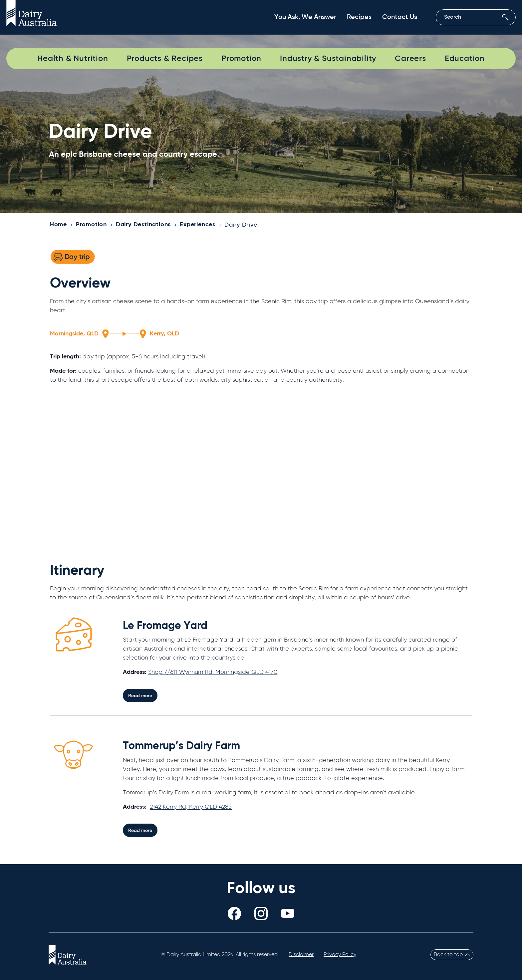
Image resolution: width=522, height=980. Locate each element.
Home (58, 225)
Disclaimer (301, 955)
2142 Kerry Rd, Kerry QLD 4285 (191, 807)
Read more (140, 696)
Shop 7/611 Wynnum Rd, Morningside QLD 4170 (213, 672)
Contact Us (400, 17)
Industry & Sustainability (328, 59)
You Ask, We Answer (305, 17)
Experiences (198, 225)
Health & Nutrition (73, 59)
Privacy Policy (340, 955)
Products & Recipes (165, 59)
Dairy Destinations (143, 225)
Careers (410, 59)
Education (465, 59)
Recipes (359, 17)
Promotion (241, 59)
